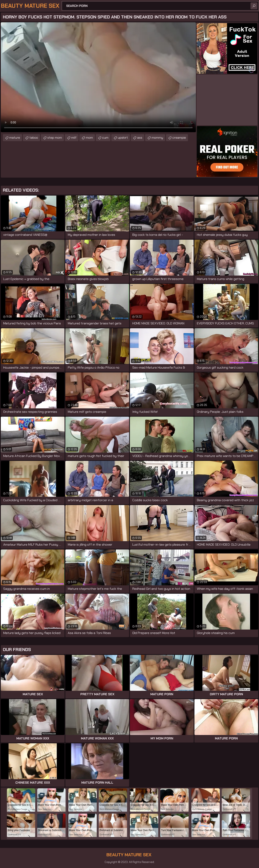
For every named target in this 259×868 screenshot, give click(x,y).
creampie (179, 138)
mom (89, 138)
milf (74, 138)
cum (105, 138)
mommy (157, 138)
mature (15, 138)
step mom (55, 138)
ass (140, 138)
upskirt (123, 138)
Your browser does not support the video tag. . (98, 77)
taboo (34, 138)
